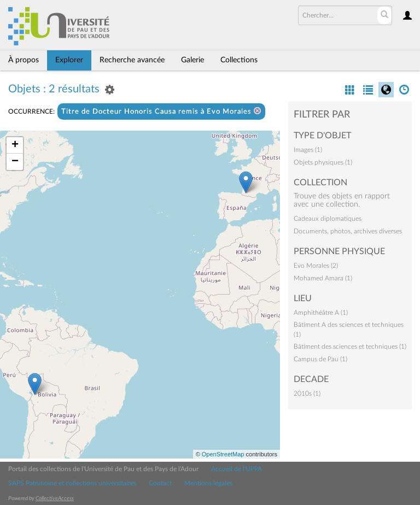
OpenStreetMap (223, 454)
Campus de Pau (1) (320, 359)
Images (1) (308, 150)
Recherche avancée (132, 60)
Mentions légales (208, 483)
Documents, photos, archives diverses (348, 231)
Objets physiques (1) (323, 162)
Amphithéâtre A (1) (321, 313)
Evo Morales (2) (316, 266)
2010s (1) (307, 394)
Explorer (69, 60)
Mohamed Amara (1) (323, 278)
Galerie (192, 60)
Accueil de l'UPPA (237, 469)
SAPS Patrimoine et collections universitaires (72, 483)
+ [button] (15, 145)
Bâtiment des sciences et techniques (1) (350, 347)
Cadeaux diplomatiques (328, 219)
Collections (239, 60)
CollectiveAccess (55, 498)
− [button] (15, 162)
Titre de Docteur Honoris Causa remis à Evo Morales (161, 111)
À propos (24, 60)
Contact (160, 483)
